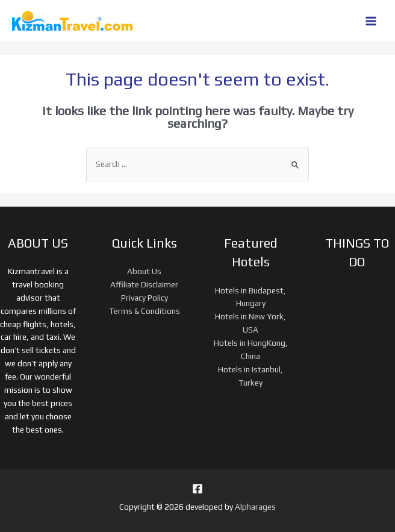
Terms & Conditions (145, 311)
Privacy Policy (145, 298)
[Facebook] (197, 489)
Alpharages (255, 507)
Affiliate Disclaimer (144, 284)
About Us (144, 271)
